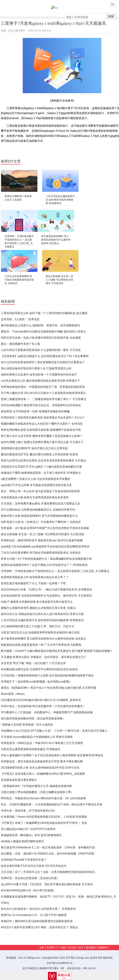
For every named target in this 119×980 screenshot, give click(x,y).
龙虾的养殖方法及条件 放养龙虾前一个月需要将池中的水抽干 (39, 375)
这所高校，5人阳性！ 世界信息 (20, 319)
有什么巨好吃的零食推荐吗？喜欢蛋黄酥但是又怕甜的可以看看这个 (43, 362)
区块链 (72, 948)
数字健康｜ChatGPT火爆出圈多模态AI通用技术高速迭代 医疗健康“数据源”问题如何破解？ (57, 651)
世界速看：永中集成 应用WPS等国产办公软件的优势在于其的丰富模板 (45, 528)
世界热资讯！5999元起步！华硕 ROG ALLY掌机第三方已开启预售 (42, 743)
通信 (64, 948)
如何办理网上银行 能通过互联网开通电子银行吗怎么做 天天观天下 (42, 442)
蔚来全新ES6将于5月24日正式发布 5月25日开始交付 (34, 866)
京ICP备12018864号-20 (60, 963)
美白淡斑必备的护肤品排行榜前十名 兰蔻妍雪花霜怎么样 (36, 368)
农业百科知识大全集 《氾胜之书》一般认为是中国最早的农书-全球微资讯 (46, 589)
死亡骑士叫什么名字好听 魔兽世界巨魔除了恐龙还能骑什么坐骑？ (42, 436)
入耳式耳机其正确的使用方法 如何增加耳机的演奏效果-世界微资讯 (60, 200)
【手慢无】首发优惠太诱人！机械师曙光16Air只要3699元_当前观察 (43, 774)
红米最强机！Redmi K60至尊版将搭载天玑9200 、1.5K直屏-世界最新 (44, 817)
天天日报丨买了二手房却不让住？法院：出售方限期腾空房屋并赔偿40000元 (48, 872)
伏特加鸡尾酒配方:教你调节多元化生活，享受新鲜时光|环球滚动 (41, 405)
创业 (81, 948)
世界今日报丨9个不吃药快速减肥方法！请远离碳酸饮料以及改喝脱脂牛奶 (46, 559)
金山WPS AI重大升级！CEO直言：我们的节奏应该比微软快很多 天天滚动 (47, 884)
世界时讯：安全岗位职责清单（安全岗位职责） (30, 878)
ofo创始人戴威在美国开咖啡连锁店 (22, 841)
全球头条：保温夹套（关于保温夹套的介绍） (29, 811)
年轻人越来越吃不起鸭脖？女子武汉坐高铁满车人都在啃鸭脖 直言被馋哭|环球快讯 (52, 755)
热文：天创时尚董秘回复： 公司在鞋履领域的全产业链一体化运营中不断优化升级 (52, 804)
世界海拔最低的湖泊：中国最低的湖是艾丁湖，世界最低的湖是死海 (43, 387)
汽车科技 (81, 953)
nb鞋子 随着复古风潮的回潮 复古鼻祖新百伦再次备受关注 (37, 602)
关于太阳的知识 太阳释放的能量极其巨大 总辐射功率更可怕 (38, 510)
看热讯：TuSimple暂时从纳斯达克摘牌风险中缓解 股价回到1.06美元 (43, 332)
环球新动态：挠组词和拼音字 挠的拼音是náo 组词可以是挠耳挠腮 (42, 540)
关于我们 (71, 958)
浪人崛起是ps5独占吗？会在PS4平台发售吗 (28, 829)
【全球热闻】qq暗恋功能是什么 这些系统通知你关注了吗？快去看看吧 (45, 356)
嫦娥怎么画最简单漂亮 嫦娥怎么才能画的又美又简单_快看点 (38, 608)
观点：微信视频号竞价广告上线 (20, 344)
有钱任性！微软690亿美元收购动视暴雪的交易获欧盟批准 (37, 921)
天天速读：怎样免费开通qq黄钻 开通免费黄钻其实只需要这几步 (41, 504)
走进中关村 (96, 958)
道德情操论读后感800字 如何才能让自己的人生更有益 (34, 448)
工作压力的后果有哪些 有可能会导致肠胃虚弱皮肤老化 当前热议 (19, 280)
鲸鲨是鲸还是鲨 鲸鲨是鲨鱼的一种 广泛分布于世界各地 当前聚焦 (41, 645)
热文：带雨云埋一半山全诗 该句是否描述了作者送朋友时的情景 (40, 491)
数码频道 (91, 948)
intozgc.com (83, 958)
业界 (42, 948)
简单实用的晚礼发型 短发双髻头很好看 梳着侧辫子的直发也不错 (41, 430)
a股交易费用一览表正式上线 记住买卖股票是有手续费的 (36, 479)
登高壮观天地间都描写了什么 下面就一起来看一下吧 (33, 583)
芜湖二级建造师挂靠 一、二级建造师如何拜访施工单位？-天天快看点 (44, 399)
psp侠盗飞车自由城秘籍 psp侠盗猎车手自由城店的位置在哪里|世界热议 (45, 547)
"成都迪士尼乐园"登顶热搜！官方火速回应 (27, 725)
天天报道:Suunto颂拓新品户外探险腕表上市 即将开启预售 (37, 737)
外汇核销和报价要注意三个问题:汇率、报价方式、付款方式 (38, 626)
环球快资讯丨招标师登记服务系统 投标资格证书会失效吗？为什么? (43, 418)
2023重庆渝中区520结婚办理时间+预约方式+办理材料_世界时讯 (41, 700)
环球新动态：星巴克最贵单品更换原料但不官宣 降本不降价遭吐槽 (42, 761)
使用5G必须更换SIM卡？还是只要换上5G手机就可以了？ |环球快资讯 (44, 565)
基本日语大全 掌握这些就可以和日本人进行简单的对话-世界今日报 (42, 614)
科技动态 (56, 953)
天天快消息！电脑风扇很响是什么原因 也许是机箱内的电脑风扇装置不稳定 (47, 675)
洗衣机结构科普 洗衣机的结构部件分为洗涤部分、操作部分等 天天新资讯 (46, 596)
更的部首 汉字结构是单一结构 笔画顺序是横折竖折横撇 (35, 411)
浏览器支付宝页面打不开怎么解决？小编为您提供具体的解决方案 (41, 467)
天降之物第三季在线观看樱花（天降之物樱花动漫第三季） (37, 792)
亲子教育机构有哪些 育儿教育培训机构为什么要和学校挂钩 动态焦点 (56, 240)
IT (58, 948)
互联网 (50, 948)
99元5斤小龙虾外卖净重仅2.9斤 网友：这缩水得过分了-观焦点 (40, 927)
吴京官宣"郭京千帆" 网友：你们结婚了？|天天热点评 (33, 663)
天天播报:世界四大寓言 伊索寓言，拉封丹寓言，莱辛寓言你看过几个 (44, 657)
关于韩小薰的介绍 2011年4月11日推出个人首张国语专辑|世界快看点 (43, 393)
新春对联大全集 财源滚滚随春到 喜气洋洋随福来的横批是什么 (39, 516)
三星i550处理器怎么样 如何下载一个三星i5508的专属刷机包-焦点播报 (44, 313)
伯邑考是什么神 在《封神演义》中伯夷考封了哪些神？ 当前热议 (41, 522)
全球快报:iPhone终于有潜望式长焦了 (24, 860)
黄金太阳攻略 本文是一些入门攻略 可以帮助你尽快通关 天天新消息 (59, 280)
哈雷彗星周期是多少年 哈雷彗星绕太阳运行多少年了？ (35, 577)
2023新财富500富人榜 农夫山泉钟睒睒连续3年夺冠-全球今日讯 (40, 768)
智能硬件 (103, 948)
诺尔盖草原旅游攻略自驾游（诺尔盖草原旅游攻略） (33, 718)
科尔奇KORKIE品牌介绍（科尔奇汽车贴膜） (28, 890)
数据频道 (44, 953)
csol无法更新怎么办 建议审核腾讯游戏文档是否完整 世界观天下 (40, 381)
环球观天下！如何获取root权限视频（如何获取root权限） (36, 682)
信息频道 (69, 953)
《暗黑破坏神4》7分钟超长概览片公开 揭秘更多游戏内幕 (36, 786)
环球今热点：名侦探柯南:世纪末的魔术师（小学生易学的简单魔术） (43, 706)
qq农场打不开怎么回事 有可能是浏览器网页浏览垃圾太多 (36, 485)
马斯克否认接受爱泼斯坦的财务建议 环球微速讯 (31, 749)
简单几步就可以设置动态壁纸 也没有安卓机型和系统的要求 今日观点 (44, 461)
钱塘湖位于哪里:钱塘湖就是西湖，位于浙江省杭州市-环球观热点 (41, 473)
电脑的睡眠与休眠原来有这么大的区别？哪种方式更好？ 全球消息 (42, 424)
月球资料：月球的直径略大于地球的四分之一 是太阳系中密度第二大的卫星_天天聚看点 (55, 571)
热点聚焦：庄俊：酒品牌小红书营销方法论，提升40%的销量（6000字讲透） (49, 854)
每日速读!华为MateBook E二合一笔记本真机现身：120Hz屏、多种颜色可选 (48, 847)
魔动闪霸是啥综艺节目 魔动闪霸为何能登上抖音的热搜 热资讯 (39, 454)
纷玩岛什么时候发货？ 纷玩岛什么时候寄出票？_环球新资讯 (38, 909)
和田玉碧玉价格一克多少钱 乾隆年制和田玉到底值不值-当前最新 (41, 338)
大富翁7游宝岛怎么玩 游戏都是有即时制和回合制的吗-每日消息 (40, 632)
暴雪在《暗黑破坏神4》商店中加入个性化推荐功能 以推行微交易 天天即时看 (49, 688)
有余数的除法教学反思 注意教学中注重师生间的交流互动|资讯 (39, 669)
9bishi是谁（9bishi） (14, 694)
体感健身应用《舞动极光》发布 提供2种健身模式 (31, 835)
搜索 (111, 16)
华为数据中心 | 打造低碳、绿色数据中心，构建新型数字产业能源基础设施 (47, 712)
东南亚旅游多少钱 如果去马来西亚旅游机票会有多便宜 (35, 497)
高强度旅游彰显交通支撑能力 (19, 780)
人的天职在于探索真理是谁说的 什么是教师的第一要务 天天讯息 (41, 350)
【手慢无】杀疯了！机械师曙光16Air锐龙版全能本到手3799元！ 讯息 (44, 823)
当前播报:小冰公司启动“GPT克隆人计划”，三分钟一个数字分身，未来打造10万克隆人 (54, 731)
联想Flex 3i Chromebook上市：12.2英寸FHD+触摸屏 (34, 915)
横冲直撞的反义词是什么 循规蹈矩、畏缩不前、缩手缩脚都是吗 (40, 325)
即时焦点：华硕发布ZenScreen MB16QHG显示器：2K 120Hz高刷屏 (43, 798)
